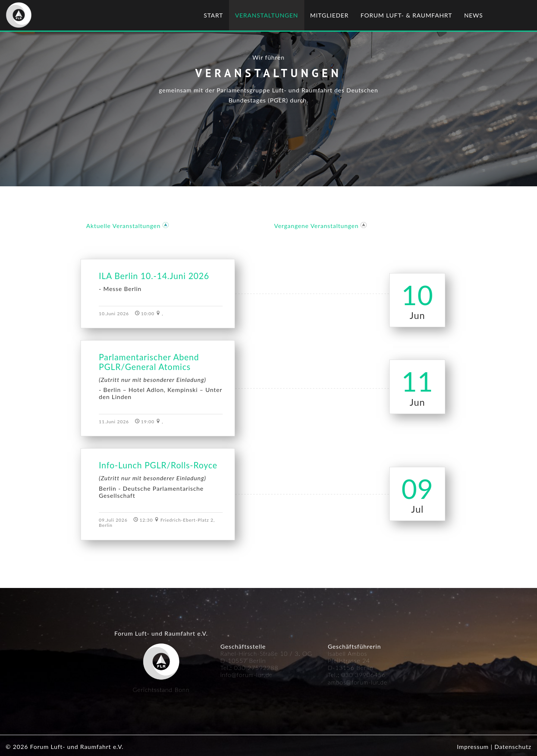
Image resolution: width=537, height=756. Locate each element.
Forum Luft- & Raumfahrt (406, 15)
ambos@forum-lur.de (358, 682)
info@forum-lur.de (246, 675)
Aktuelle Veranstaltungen (123, 226)
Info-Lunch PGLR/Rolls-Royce (158, 465)
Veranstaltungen (266, 15)
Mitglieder (329, 15)
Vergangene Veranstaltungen (316, 226)
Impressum (473, 746)
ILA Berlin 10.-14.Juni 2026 (154, 276)
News (473, 15)
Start (213, 15)
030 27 (245, 668)
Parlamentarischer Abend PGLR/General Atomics (149, 362)
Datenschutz (513, 746)
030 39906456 (364, 675)
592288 (267, 668)
